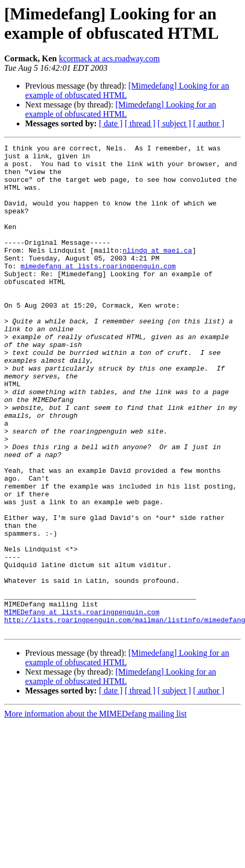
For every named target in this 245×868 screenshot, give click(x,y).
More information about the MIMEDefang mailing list (95, 811)
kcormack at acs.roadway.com (109, 58)
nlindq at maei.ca (157, 272)
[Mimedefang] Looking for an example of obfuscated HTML (121, 109)
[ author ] (209, 123)
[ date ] (111, 123)
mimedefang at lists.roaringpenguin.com (98, 291)
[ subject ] (174, 123)
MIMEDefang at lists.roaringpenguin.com (82, 706)
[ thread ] (140, 123)
